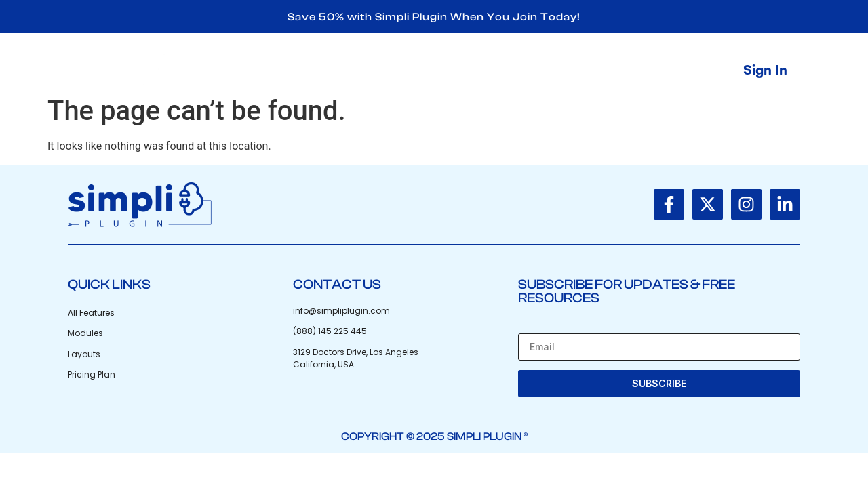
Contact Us (660, 71)
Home (440, 71)
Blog (587, 71)
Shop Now (516, 71)
